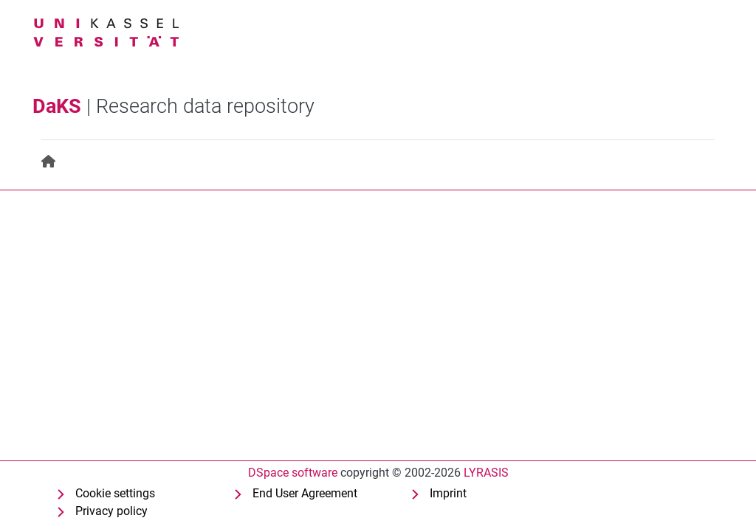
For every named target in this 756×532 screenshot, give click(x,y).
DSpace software (293, 473)
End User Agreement (305, 493)
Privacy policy (111, 511)
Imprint (448, 493)
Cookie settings (115, 493)
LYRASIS (486, 473)
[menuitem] (49, 162)
